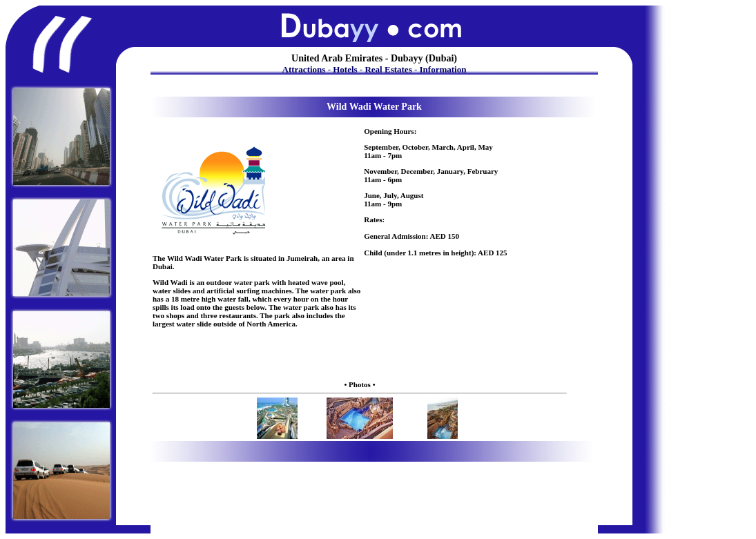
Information (443, 69)
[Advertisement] (358, 358)
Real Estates (388, 69)
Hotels (345, 69)
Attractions (304, 69)
